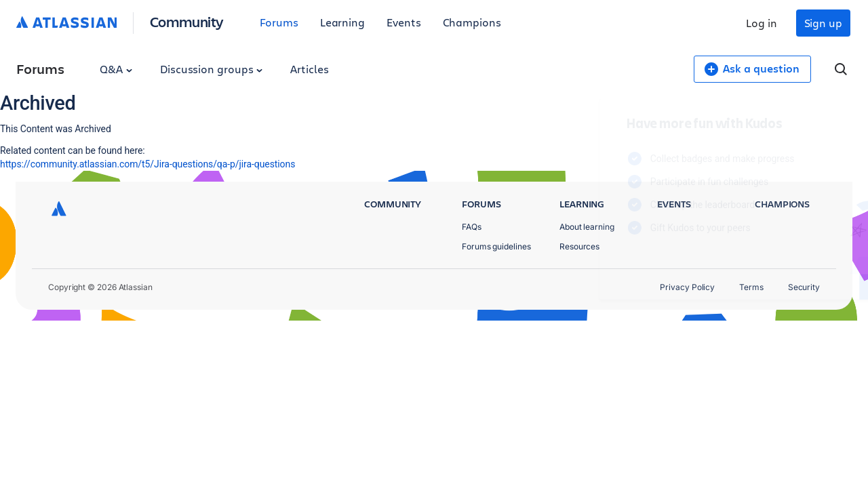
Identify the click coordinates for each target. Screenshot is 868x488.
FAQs (472, 227)
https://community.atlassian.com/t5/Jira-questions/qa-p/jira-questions (147, 164)
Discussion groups (212, 69)
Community (187, 21)
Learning (342, 22)
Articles (309, 69)
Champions (472, 22)
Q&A (116, 69)
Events (404, 22)
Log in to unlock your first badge (594, 267)
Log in (762, 23)
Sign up (823, 23)
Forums (279, 22)
